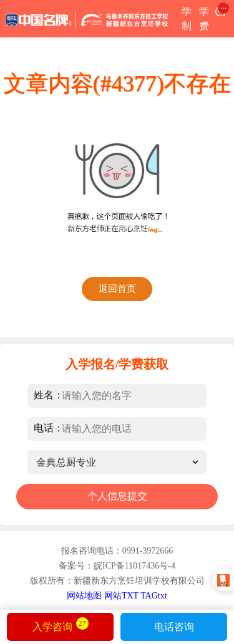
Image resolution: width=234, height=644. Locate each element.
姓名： (49, 394)
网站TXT (121, 596)
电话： (49, 427)
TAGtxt (154, 596)
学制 (187, 19)
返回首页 (117, 289)
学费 (204, 19)
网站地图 (84, 596)
